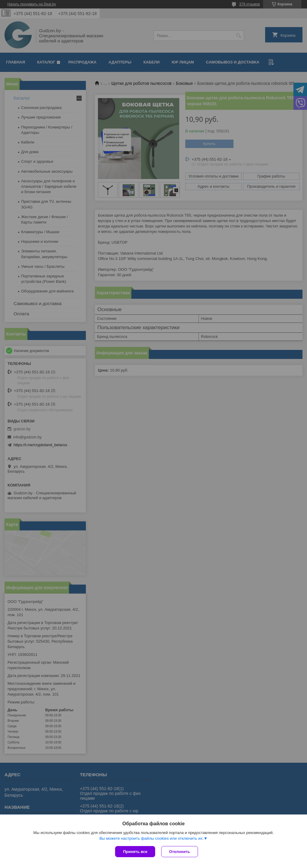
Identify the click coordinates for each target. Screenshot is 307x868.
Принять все (135, 852)
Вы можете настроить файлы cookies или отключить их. (152, 838)
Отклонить (179, 852)
